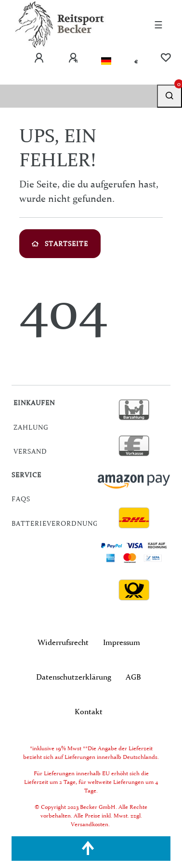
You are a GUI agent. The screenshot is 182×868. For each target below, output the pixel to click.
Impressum (122, 642)
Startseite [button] (60, 244)
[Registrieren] (73, 58)
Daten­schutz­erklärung (74, 677)
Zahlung (31, 427)
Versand (30, 451)
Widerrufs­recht (63, 642)
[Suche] (169, 96)
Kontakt (89, 711)
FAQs (21, 499)
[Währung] (136, 61)
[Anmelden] (39, 58)
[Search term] (78, 96)
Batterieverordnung (55, 523)
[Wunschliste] (166, 58)
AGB (133, 677)
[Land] (106, 61)
